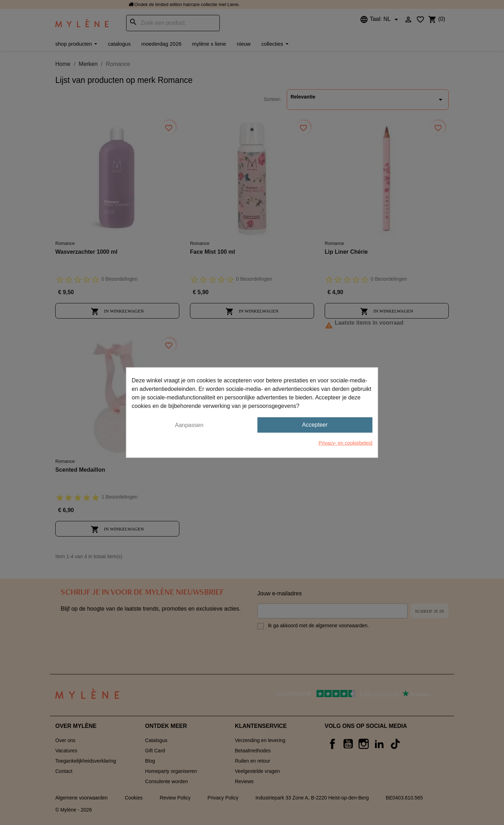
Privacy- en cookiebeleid (346, 443)
